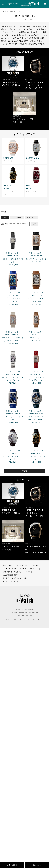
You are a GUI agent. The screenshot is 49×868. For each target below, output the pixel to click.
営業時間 (23, 569)
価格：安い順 (17, 218)
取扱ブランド (14, 565)
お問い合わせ (7, 572)
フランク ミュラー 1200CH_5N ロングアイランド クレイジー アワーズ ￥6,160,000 (13, 287)
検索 (34, 224)
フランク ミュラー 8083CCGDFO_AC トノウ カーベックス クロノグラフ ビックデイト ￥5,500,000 (36, 405)
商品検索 (12, 865)
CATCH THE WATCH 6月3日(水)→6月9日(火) (13, 71)
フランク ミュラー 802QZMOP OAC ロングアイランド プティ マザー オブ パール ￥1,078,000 (13, 366)
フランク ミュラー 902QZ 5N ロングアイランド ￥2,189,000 (36, 325)
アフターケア (25, 565)
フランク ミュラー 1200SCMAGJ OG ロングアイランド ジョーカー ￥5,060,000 (13, 405)
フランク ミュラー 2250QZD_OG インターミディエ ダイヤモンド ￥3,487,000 (13, 248)
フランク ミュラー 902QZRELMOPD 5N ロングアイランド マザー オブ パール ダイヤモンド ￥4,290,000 (13, 326)
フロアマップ (36, 565)
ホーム (5, 565)
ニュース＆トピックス (10, 569)
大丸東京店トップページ (22, 572)
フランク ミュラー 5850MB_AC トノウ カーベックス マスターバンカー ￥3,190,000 (13, 445)
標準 (5, 218)
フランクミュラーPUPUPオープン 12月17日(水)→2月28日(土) (36, 537)
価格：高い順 (32, 218)
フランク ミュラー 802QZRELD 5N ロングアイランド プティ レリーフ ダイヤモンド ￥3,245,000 (36, 366)
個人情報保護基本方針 (10, 575)
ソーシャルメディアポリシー (13, 581)
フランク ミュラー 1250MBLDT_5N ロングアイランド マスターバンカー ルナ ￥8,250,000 (36, 287)
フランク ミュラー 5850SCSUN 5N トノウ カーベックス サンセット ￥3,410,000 (36, 445)
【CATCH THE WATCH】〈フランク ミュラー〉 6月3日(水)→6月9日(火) (36, 72)
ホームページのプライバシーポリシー (16, 578)
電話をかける (37, 865)
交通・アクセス (33, 569)
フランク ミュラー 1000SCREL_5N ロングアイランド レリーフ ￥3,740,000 (36, 246)
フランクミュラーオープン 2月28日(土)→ (24, 108)
